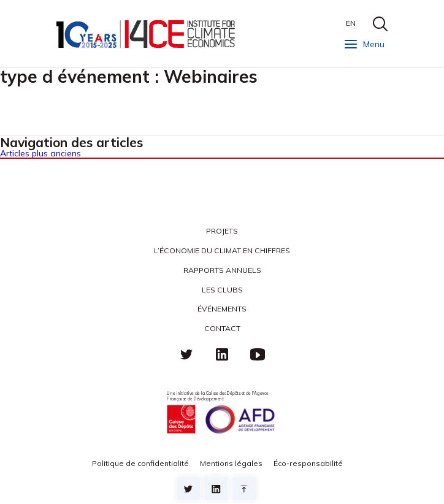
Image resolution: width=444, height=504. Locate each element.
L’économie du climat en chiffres (222, 250)
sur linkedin (216, 489)
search (380, 24)
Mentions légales (231, 463)
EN (351, 23)
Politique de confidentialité (140, 463)
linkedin (222, 354)
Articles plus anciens (40, 153)
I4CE (147, 34)
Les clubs (222, 290)
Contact (222, 328)
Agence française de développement (240, 419)
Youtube (258, 354)
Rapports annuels (222, 270)
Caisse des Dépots (181, 419)
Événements (222, 309)
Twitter (186, 354)
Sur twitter (188, 489)
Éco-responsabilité (308, 463)
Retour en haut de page (244, 489)
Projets (222, 231)
